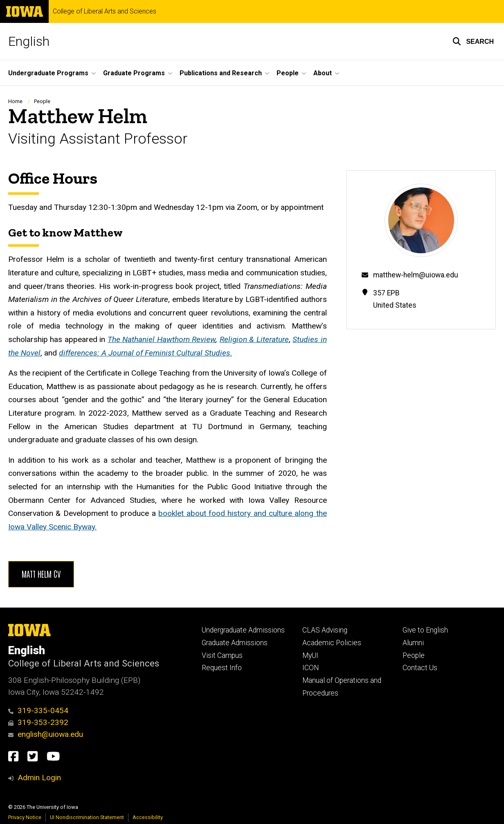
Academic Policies (332, 643)
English (29, 41)
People (42, 101)
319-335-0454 (38, 710)
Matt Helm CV (41, 574)
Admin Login (39, 778)
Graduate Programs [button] (134, 73)
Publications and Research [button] (221, 73)
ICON (311, 668)
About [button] (323, 73)
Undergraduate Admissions (243, 630)
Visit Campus (222, 655)
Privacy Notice (25, 817)
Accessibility (148, 817)
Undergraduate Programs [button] (48, 73)
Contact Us (420, 668)
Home (15, 101)
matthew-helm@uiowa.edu (416, 275)
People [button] (288, 73)
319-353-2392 (38, 722)
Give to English (425, 630)
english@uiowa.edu (46, 734)
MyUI (310, 655)
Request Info (222, 668)
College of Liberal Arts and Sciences (105, 11)
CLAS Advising (325, 630)
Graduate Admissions (235, 643)
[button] (473, 41)
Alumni (413, 643)
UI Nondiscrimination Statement (87, 817)
